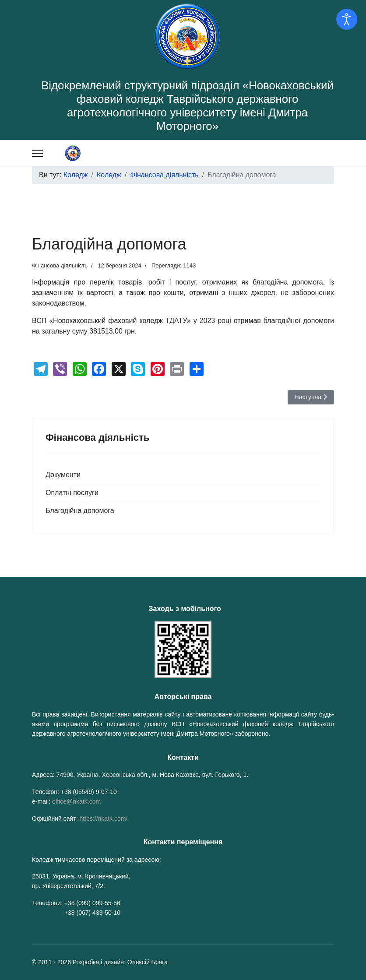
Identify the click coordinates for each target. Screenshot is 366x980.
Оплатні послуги (72, 493)
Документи (63, 475)
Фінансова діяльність (60, 265)
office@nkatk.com (76, 801)
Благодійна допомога (80, 511)
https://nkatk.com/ (104, 818)
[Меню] (37, 153)
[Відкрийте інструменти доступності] (347, 19)
